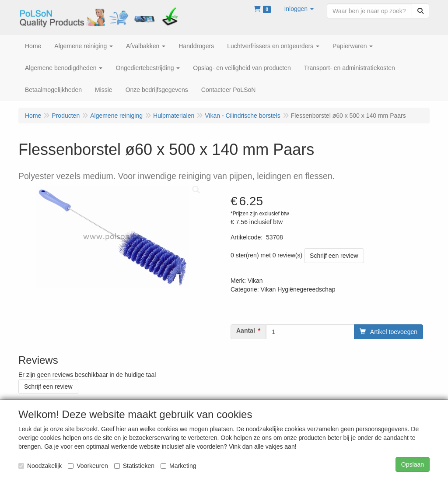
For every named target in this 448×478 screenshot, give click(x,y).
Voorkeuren (88, 466)
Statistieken (134, 466)
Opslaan (413, 464)
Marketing (178, 466)
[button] (299, 9)
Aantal (246, 330)
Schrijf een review (334, 256)
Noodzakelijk (40, 466)
